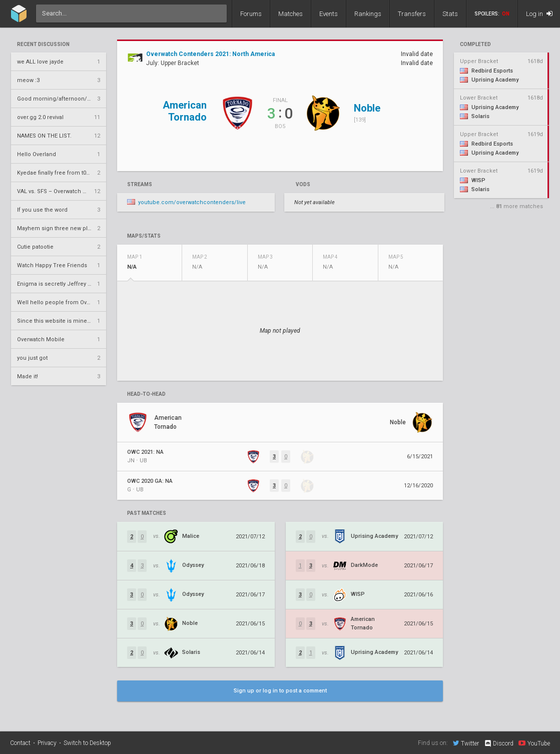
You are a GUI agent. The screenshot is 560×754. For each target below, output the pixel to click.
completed (475, 45)
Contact (20, 743)
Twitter (466, 743)
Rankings (368, 14)
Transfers (412, 14)
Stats (450, 14)
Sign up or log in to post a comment (280, 691)
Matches (291, 14)
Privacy (47, 743)
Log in (539, 14)
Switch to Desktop (87, 743)
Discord (499, 743)
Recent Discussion (43, 45)
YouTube (534, 743)
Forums (251, 14)
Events (329, 14)
